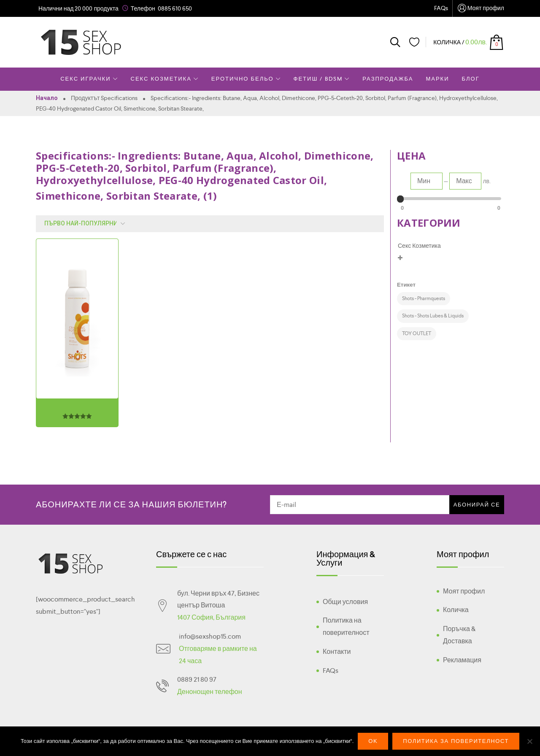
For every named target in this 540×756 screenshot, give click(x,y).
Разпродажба (388, 79)
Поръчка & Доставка (459, 635)
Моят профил (481, 9)
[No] (529, 741)
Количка (456, 610)
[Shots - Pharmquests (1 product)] (424, 299)
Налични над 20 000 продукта (78, 8)
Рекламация (462, 660)
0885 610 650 (175, 8)
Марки (437, 79)
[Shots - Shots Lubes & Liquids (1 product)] (433, 316)
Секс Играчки (89, 79)
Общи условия (345, 602)
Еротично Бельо (246, 79)
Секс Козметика (165, 79)
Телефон (143, 8)
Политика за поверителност (456, 741)
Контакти (337, 652)
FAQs (441, 8)
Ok (373, 741)
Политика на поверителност (346, 626)
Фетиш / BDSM (322, 79)
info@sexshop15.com (210, 636)
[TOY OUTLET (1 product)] (417, 334)
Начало (47, 98)
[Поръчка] (82, 224)
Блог (471, 79)
